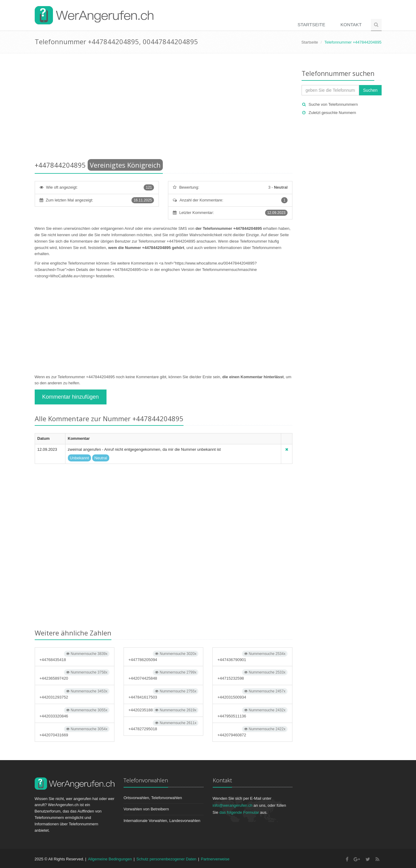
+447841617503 (163, 694)
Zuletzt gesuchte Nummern (332, 113)
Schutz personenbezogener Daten (166, 859)
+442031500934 (252, 694)
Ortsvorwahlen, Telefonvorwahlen (153, 798)
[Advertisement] (164, 108)
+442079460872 (252, 732)
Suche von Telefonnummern (333, 104)
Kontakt (351, 25)
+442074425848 (163, 675)
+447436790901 (252, 656)
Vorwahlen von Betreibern (146, 809)
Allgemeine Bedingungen (110, 859)
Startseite (311, 25)
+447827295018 (163, 726)
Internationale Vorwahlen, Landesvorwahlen (162, 821)
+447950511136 (252, 713)
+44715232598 (252, 675)
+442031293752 (75, 694)
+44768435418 (75, 656)
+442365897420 (75, 675)
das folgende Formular (239, 812)
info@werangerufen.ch (233, 805)
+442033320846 (75, 713)
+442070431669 (75, 732)
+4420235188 (163, 710)
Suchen (370, 90)
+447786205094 (163, 656)
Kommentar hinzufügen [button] (71, 397)
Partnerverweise (215, 859)
